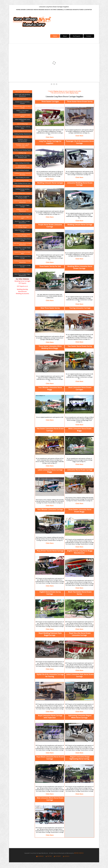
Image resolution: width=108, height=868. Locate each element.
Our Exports (77, 36)
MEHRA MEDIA (79, 853)
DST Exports (22, 283)
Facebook (40, 856)
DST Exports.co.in (22, 286)
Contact (89, 36)
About (65, 36)
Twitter (49, 856)
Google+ (66, 856)
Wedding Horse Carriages (22, 281)
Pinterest (57, 856)
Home (55, 36)
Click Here (50, 137)
